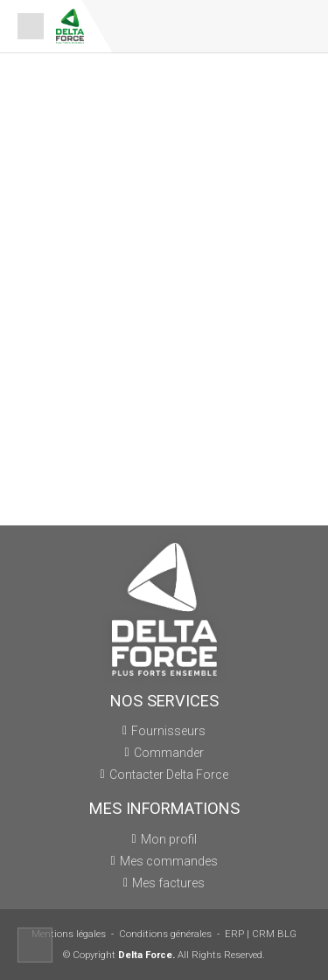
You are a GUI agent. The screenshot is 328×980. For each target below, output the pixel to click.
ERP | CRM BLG (261, 934)
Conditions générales (165, 934)
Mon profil (169, 839)
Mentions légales (69, 934)
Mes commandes (169, 861)
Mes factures (168, 883)
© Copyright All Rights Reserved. (164, 955)
